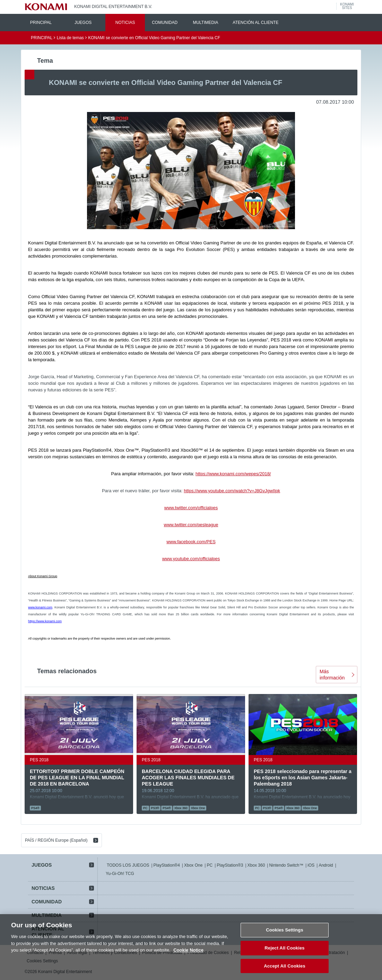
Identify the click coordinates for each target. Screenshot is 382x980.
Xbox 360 (256, 865)
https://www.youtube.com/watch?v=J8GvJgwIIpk (232, 491)
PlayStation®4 (167, 865)
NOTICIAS (125, 23)
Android (326, 865)
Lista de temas (70, 38)
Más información (332, 675)
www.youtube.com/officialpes (191, 559)
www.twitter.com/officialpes (191, 508)
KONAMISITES (347, 6)
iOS (311, 865)
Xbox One (193, 865)
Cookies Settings (285, 937)
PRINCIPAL (41, 23)
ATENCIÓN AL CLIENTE (255, 23)
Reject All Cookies (284, 955)
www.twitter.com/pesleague (191, 525)
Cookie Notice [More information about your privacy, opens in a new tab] (188, 957)
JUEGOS (83, 23)
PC (210, 865)
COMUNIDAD (165, 23)
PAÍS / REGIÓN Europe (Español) (56, 840)
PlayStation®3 (230, 865)
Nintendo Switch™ (286, 865)
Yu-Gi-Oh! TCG (120, 874)
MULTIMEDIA (205, 23)
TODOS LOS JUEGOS (128, 865)
